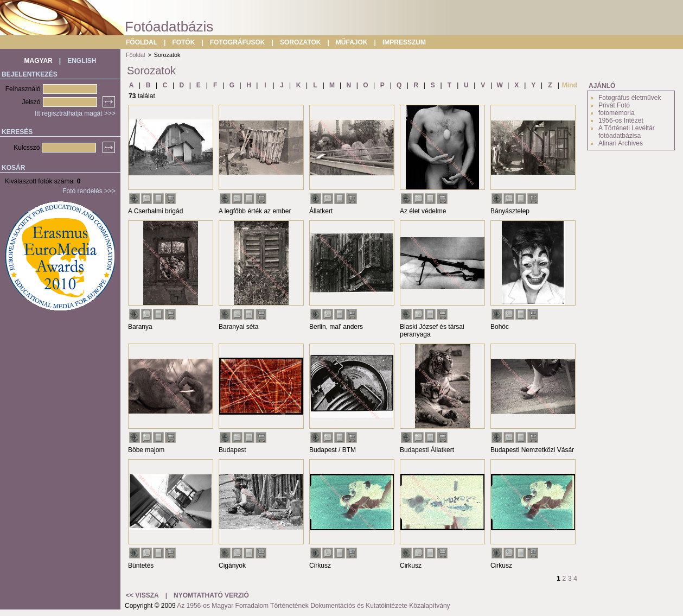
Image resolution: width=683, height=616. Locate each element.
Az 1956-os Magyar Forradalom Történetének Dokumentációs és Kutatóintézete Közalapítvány (313, 606)
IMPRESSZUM (404, 42)
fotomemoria (617, 113)
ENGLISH (82, 61)
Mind (570, 85)
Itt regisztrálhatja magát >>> (75, 113)
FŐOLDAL (142, 42)
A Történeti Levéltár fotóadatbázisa (627, 132)
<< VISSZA (142, 595)
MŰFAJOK (352, 42)
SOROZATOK (301, 42)
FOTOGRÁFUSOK (238, 42)
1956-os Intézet (621, 120)
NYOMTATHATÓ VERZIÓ (211, 595)
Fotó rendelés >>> (89, 191)
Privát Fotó (614, 105)
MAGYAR (39, 61)
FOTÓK (183, 42)
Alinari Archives (621, 143)
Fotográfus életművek (630, 98)
